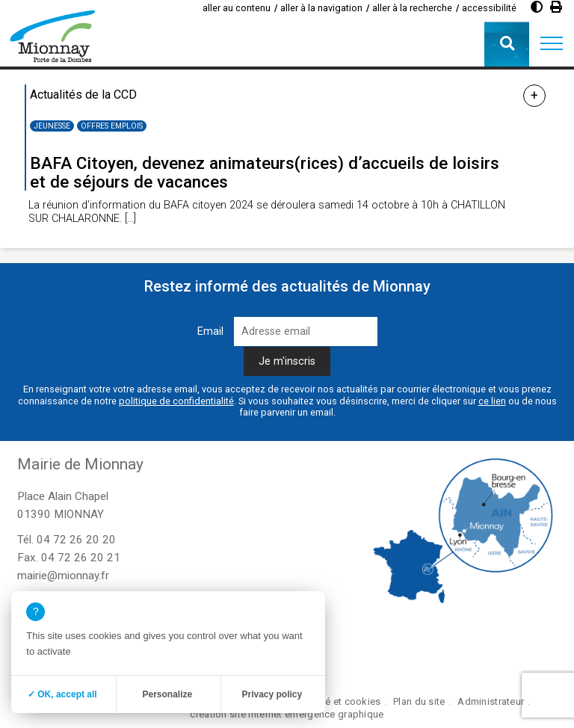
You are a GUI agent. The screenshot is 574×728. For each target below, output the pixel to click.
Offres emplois (112, 126)
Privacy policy (272, 694)
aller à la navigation (321, 8)
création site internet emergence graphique (287, 714)
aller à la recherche (412, 8)
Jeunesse (52, 126)
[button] (552, 44)
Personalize (167, 694)
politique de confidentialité (176, 401)
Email (210, 331)
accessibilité (489, 8)
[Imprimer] (556, 7)
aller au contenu (237, 8)
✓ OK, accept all (62, 694)
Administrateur (491, 701)
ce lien (492, 401)
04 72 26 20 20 (76, 540)
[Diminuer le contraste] (537, 7)
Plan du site (419, 701)
